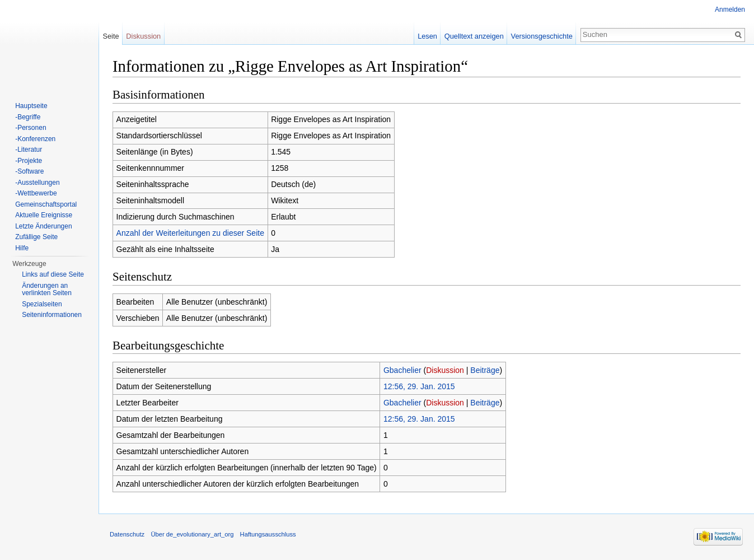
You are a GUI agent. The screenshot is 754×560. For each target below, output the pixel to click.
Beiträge (485, 370)
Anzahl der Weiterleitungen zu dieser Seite (190, 233)
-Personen (31, 128)
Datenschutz (127, 534)
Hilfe (22, 248)
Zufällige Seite (36, 237)
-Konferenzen (35, 139)
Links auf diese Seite (53, 274)
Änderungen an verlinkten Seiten (47, 290)
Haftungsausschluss (268, 534)
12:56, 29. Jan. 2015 (419, 386)
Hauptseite (31, 106)
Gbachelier (402, 370)
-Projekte (29, 161)
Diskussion (445, 370)
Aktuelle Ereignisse (44, 215)
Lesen (427, 36)
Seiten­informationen (52, 315)
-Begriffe (28, 117)
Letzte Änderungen (43, 226)
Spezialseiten (42, 304)
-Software (29, 171)
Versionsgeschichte (542, 36)
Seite (111, 36)
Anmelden (730, 10)
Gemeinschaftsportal (46, 204)
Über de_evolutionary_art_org (192, 534)
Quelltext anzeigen (474, 36)
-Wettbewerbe (36, 193)
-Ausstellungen (37, 183)
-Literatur (29, 150)
